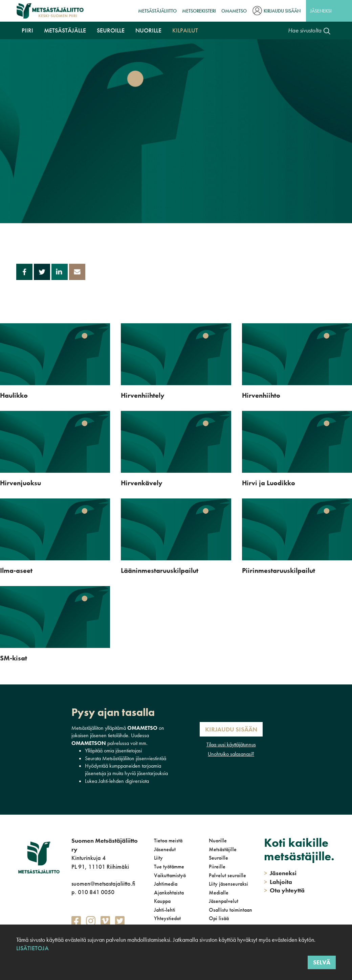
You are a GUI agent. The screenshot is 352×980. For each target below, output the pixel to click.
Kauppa (162, 901)
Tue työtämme (169, 867)
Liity (158, 858)
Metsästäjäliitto (157, 11)
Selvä (322, 962)
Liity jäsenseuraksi (228, 884)
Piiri (27, 30)
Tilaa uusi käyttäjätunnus (231, 744)
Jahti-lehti (165, 910)
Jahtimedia (166, 884)
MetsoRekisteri (199, 11)
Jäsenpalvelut (224, 901)
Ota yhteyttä (284, 890)
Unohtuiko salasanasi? (231, 754)
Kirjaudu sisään (282, 11)
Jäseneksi (321, 11)
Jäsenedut (165, 849)
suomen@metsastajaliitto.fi (103, 883)
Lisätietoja (32, 948)
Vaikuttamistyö (170, 875)
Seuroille (111, 30)
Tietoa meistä (168, 841)
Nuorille (148, 30)
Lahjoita (278, 882)
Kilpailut (185, 30)
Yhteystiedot (167, 918)
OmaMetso (234, 11)
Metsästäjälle (65, 30)
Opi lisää (219, 918)
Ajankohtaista (169, 893)
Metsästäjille (223, 849)
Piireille (217, 867)
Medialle (219, 893)
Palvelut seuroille (227, 875)
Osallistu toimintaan (230, 910)
